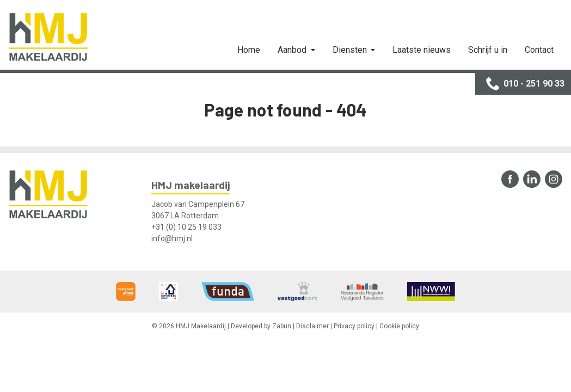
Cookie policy (399, 326)
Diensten (351, 50)
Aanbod (293, 50)
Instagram (554, 179)
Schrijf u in (488, 50)
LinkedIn (532, 179)
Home (249, 50)
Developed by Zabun (261, 326)
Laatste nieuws (422, 50)
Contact (539, 50)
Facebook (510, 179)
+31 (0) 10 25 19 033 (186, 227)
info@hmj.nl (172, 238)
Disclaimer (312, 326)
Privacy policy (354, 326)
